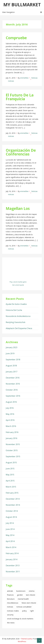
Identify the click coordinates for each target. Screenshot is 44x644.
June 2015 (10, 469)
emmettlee (24, 78)
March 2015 (11, 487)
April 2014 (10, 541)
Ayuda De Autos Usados (16, 304)
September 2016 (13, 396)
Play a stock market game (18, 282)
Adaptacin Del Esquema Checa (19, 328)
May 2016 (10, 414)
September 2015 (13, 456)
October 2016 (12, 390)
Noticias (34, 78)
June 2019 (10, 353)
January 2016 (11, 438)
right (32, 611)
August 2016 (11, 402)
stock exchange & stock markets (20, 619)
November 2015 (13, 444)
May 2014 (10, 535)
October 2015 (12, 450)
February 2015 (12, 493)
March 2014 (11, 547)
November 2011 (13, 572)
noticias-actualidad (24, 607)
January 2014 (11, 559)
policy (24, 611)
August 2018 (11, 366)
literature (11, 599)
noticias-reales (13, 611)
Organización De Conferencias (21, 152)
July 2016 (10, 408)
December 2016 (13, 378)
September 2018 (13, 360)
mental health (23, 599)
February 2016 (12, 432)
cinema (32, 591)
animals (10, 591)
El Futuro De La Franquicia (20, 97)
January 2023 (11, 347)
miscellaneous (13, 603)
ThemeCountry (27, 639)
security (10, 615)
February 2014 (12, 553)
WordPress (22, 641)
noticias (11, 81)
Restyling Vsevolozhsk (16, 322)
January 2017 (11, 372)
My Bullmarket (22, 5)
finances (10, 595)
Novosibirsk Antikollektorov (18, 316)
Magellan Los (18, 208)
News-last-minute (29, 603)
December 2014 (13, 499)
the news (11, 623)
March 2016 (11, 426)
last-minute (31, 595)
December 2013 (13, 565)
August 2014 (11, 517)
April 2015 (10, 481)
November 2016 (13, 384)
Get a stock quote (18, 285)
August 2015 (11, 463)
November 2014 (13, 505)
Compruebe (16, 38)
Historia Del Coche (14, 310)
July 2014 (10, 523)
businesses (21, 591)
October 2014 (12, 511)
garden (20, 595)
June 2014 (10, 529)
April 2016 (10, 420)
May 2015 (10, 475)
